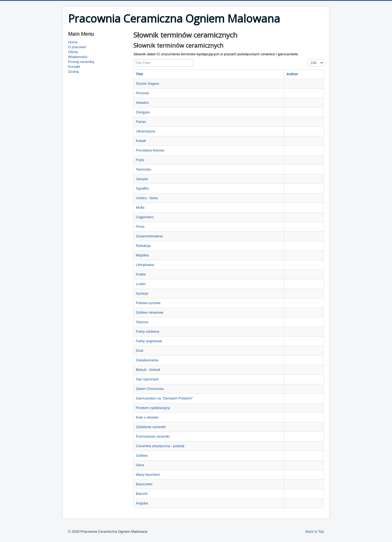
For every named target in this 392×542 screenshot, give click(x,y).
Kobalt (141, 141)
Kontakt (74, 67)
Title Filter (134, 59)
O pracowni (77, 47)
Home (73, 42)
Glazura (142, 322)
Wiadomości (78, 57)
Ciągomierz (145, 217)
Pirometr (143, 93)
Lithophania (145, 265)
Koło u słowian (147, 417)
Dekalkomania (147, 360)
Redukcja (143, 246)
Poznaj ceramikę (81, 62)
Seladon (142, 103)
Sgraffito (142, 188)
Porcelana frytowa (150, 150)
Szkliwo (142, 455)
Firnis (140, 227)
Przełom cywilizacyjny (153, 408)
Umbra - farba (147, 198)
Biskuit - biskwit (148, 370)
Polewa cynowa (148, 303)
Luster (141, 284)
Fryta (140, 160)
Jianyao (142, 179)
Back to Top (315, 532)
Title (140, 74)
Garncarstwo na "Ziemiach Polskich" (164, 398)
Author (292, 74)
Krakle (141, 274)
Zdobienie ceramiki (151, 427)
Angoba (142, 503)
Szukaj (73, 72)
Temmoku (143, 169)
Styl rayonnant (147, 379)
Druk (140, 351)
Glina (140, 465)
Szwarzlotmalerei (149, 236)
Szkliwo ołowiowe (150, 312)
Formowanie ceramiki (153, 436)
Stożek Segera (147, 84)
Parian (141, 122)
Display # (308, 59)
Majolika (142, 255)
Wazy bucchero (148, 475)
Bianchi (142, 494)
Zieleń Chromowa (150, 389)
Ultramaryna (146, 131)
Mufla (140, 208)
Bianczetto (144, 484)
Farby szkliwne (148, 331)
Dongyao (143, 112)
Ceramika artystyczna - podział (160, 446)
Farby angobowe (149, 341)
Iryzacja (142, 293)
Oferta (73, 52)
